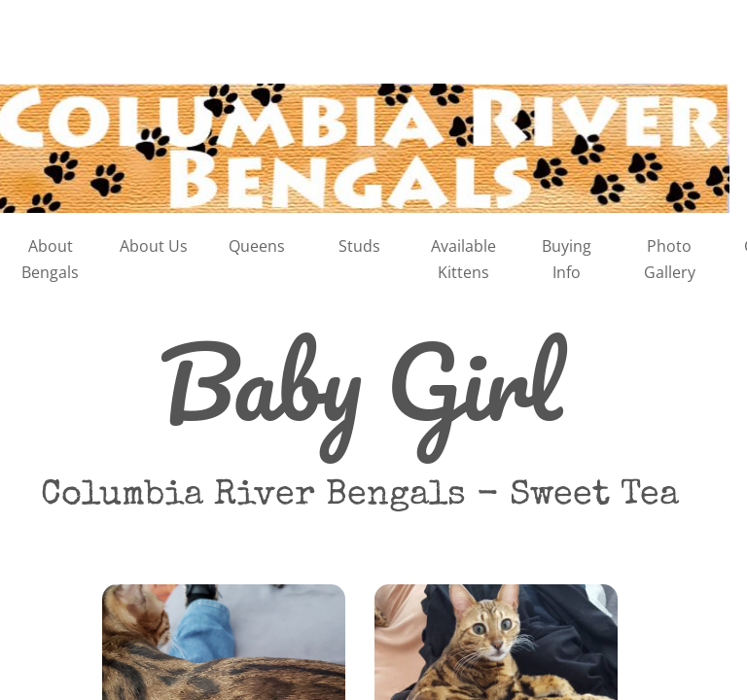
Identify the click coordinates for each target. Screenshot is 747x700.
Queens (257, 246)
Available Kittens (463, 259)
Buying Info (567, 259)
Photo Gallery (670, 259)
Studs (359, 246)
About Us (154, 246)
